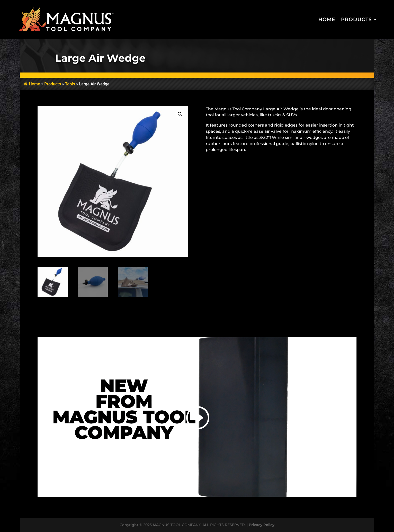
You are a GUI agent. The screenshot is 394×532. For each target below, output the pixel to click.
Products (356, 19)
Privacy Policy (262, 525)
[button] (180, 114)
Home (327, 19)
